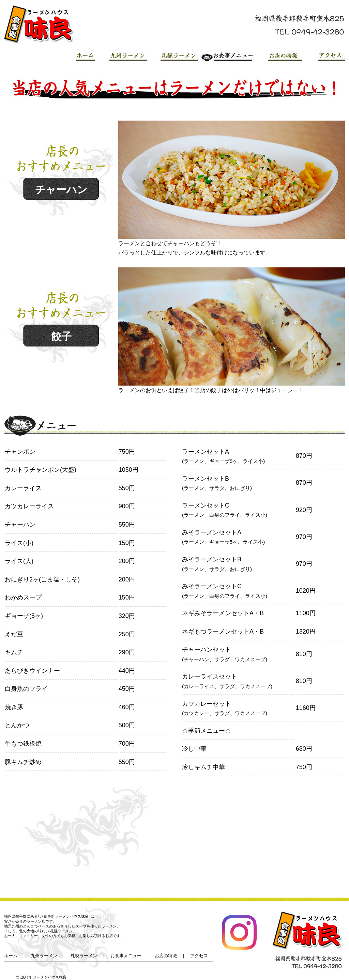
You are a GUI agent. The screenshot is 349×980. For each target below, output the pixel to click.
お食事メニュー (226, 56)
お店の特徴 (278, 56)
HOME (79, 56)
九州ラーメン (122, 56)
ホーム (11, 956)
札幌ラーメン (173, 56)
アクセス (324, 56)
